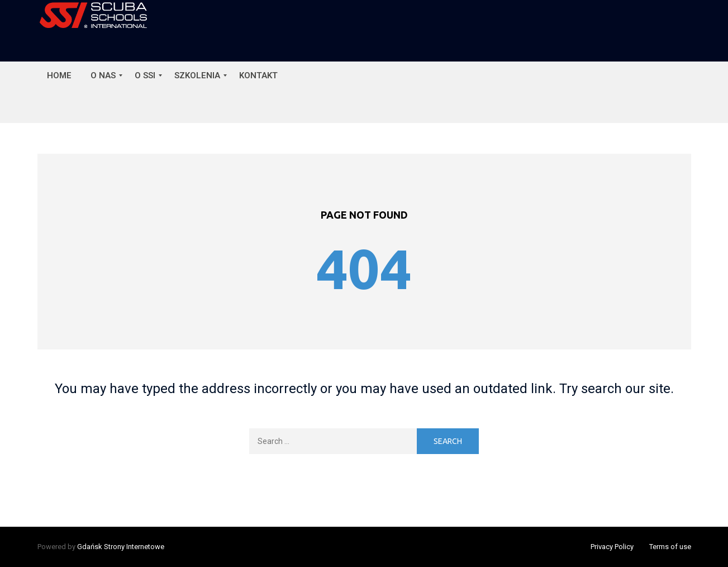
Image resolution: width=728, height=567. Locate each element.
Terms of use (670, 547)
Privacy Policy (612, 547)
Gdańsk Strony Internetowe (121, 547)
